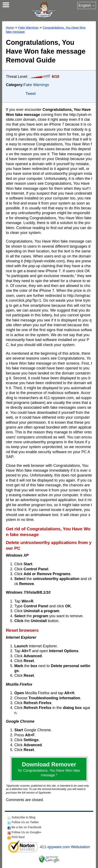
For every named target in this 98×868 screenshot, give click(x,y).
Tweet (31, 94)
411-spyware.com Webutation (65, 847)
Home (10, 28)
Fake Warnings (28, 28)
